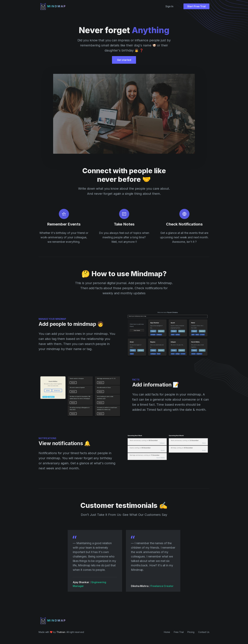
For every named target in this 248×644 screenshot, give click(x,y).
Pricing (191, 632)
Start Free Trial (196, 6)
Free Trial (179, 632)
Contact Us (204, 632)
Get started (124, 60)
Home (167, 632)
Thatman (61, 632)
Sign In (169, 6)
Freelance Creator (161, 586)
